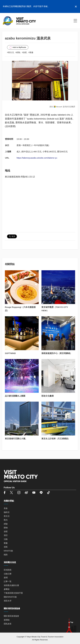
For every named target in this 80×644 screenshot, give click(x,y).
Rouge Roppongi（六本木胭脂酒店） (20, 309)
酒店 (6, 535)
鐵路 (6, 555)
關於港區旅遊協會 (11, 616)
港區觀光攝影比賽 (11, 585)
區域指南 (8, 570)
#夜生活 (10, 52)
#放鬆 (24, 52)
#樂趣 (31, 52)
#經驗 (18, 52)
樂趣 (6, 543)
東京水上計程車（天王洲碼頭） (56, 439)
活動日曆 (8, 574)
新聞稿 (7, 620)
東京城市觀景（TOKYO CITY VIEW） (55, 309)
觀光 (6, 520)
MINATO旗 (8, 551)
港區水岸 (8, 601)
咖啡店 (7, 512)
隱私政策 (8, 624)
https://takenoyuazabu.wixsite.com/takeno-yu (37, 158)
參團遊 (7, 589)
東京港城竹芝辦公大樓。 (16, 439)
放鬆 (6, 531)
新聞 (6, 578)
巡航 (6, 547)
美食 (6, 508)
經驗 (6, 524)
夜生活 (7, 516)
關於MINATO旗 (10, 597)
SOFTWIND (10, 353)
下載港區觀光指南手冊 (13, 593)
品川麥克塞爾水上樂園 (15, 396)
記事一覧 (8, 581)
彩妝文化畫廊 (48, 396)
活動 (6, 539)
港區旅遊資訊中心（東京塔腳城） (57, 353)
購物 (6, 528)
